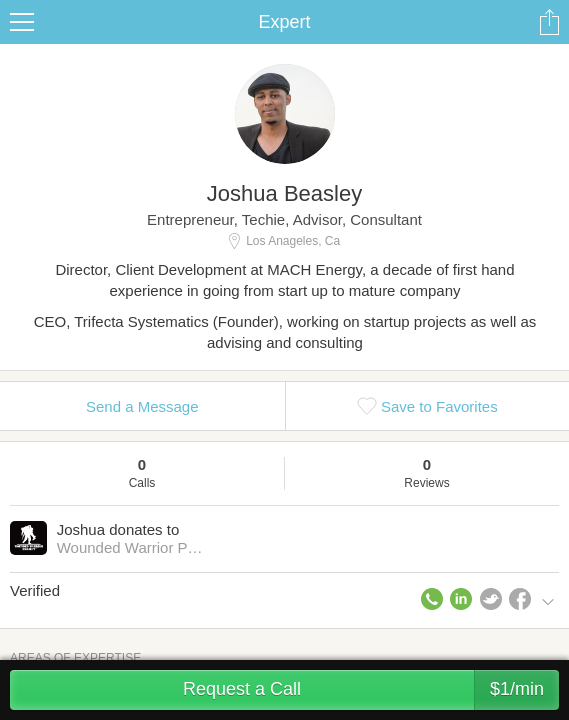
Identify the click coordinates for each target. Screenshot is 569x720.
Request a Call (371, 690)
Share (549, 22)
